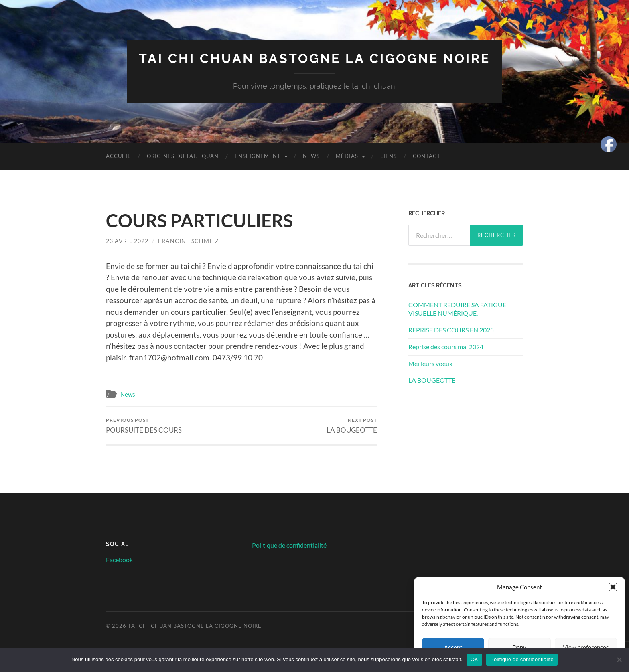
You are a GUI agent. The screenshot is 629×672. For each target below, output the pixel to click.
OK (474, 659)
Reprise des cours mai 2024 (446, 347)
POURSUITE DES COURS (144, 426)
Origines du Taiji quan (183, 156)
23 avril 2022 (127, 241)
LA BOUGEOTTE (352, 426)
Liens (389, 156)
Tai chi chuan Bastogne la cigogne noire (314, 58)
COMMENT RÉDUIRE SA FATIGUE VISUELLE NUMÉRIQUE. (457, 309)
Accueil (118, 156)
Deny (519, 647)
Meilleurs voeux (430, 363)
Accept (453, 647)
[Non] (619, 660)
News (311, 156)
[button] (613, 587)
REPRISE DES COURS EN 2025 (451, 330)
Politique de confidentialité (289, 545)
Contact (427, 156)
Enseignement (258, 156)
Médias (347, 156)
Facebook (119, 560)
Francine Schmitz (189, 241)
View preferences (586, 647)
